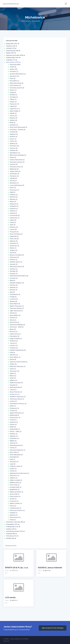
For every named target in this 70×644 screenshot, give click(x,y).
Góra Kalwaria (15, 85)
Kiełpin (13, 427)
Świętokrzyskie (13, 51)
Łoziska (13, 499)
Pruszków (14, 71)
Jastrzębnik (14, 457)
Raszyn (13, 90)
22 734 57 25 (14, 571)
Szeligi (13, 92)
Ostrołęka (14, 97)
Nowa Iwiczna (15, 517)
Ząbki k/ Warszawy (17, 413)
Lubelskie (11, 534)
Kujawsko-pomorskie (15, 55)
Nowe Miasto (15, 357)
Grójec (13, 378)
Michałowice (15, 394)
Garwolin (14, 264)
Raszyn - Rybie (16, 431)
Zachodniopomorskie (15, 531)
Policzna (13, 318)
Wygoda (14, 385)
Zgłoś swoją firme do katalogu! (53, 628)
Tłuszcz (13, 116)
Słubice (13, 248)
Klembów (14, 287)
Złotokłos (14, 271)
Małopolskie (13, 44)
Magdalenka (15, 489)
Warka (13, 157)
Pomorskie (12, 536)
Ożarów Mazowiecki (17, 160)
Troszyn (13, 410)
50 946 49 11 (14, 600)
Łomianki (14, 132)
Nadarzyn (14, 134)
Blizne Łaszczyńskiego (18, 155)
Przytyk (13, 420)
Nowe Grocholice (16, 234)
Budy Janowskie (16, 387)
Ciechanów (14, 176)
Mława (13, 376)
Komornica (14, 462)
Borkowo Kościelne (17, 255)
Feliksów (14, 478)
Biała (12, 280)
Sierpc (13, 188)
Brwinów (14, 290)
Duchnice (14, 269)
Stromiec (14, 285)
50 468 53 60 (47, 571)
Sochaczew (14, 246)
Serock (13, 253)
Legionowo (15, 109)
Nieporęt (14, 118)
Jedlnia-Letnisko (16, 503)
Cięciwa (13, 424)
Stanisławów (15, 294)
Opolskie (11, 538)
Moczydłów (14, 81)
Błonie (13, 329)
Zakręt (13, 373)
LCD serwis (10, 597)
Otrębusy (14, 195)
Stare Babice (15, 304)
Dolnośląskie (13, 524)
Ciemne (13, 471)
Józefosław (14, 174)
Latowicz (14, 345)
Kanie (13, 225)
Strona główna (26, 21)
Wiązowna (14, 257)
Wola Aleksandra (16, 455)
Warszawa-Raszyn (17, 266)
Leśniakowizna (15, 508)
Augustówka (15, 429)
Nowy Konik (15, 494)
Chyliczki (13, 213)
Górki (12, 352)
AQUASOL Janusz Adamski (50, 568)
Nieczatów (14, 183)
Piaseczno (14, 104)
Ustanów (14, 164)
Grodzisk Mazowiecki (18, 74)
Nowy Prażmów (16, 392)
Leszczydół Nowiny (17, 185)
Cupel (13, 464)
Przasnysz (14, 501)
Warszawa (15, 65)
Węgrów (14, 250)
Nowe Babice (15, 315)
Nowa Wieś (15, 322)
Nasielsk (13, 95)
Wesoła (13, 313)
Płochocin (14, 208)
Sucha (13, 520)
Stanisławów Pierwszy (18, 404)
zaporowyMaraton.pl (11, 4)
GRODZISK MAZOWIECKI (19, 276)
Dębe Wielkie (15, 111)
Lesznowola (15, 215)
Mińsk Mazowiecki (16, 83)
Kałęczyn (14, 241)
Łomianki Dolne (16, 487)
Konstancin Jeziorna (17, 88)
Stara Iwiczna (15, 496)
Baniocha (14, 197)
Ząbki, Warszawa (16, 311)
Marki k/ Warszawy (17, 306)
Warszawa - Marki (17, 327)
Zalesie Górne (15, 171)
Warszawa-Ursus (16, 167)
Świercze (14, 443)
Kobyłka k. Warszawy (18, 397)
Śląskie (11, 53)
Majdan (13, 441)
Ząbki (12, 192)
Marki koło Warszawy (18, 366)
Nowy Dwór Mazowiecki (19, 127)
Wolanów (14, 341)
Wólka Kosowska (16, 383)
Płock (13, 78)
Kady (12, 459)
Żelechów (14, 355)
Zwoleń (13, 469)
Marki (12, 123)
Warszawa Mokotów (17, 450)
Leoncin (13, 229)
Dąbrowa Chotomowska (19, 362)
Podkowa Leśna (16, 466)
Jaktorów (14, 515)
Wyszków (14, 243)
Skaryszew (14, 76)
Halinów (13, 211)
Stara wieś (14, 239)
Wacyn (13, 506)
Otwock (13, 181)
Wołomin (14, 150)
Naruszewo (14, 475)
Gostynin (14, 274)
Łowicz (13, 139)
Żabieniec (14, 436)
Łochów (13, 401)
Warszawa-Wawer (17, 399)
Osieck (13, 222)
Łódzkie (11, 529)
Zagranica (12, 46)
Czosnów (14, 299)
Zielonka (13, 301)
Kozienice (14, 348)
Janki (12, 292)
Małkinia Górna (15, 482)
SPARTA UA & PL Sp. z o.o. (17, 568)
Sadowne (14, 422)
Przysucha (14, 232)
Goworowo (14, 190)
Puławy (13, 102)
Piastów (13, 260)
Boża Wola (14, 452)
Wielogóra (14, 206)
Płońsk (13, 67)
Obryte (13, 320)
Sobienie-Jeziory (16, 262)
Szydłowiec (14, 438)
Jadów (13, 406)
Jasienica (14, 199)
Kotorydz (14, 278)
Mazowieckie (36, 21)
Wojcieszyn (14, 408)
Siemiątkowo (15, 153)
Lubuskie (11, 48)
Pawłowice (14, 146)
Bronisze (14, 332)
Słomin (13, 359)
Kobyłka (13, 178)
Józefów (13, 136)
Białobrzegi (14, 415)
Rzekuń (13, 364)
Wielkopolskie (13, 58)
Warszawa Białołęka (17, 325)
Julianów (13, 380)
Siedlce (13, 120)
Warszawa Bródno (17, 308)
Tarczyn (13, 343)
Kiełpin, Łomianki (16, 480)
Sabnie (13, 220)
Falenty (13, 99)
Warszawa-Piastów (17, 510)
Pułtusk (13, 106)
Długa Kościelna (16, 339)
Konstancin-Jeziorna (17, 162)
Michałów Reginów (17, 283)
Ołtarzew (14, 227)
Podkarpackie (13, 527)
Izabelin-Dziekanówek (18, 350)
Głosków (14, 434)
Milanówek (14, 169)
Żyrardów (14, 125)
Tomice (13, 390)
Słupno (13, 201)
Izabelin (13, 113)
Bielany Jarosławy (16, 492)
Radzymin (14, 204)
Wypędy (13, 513)
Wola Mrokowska (16, 445)
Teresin (13, 448)
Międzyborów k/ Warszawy (19, 473)
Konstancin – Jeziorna (18, 130)
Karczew (14, 148)
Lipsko (13, 369)
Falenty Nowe (15, 334)
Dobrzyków (14, 336)
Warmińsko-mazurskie (15, 522)
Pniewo (13, 141)
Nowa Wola (15, 485)
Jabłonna (14, 143)
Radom (14, 69)
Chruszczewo (15, 417)
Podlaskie (12, 60)
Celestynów (15, 218)
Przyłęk (13, 297)
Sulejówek (14, 236)
